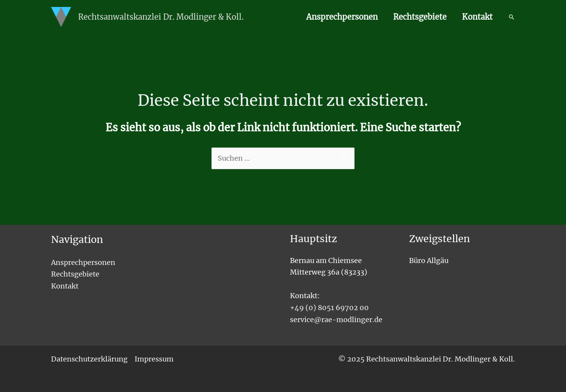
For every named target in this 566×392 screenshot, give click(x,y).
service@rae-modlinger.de (336, 320)
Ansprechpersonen (342, 17)
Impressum (154, 359)
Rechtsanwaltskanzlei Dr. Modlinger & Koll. (161, 17)
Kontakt (477, 17)
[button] (511, 17)
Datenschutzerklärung (89, 359)
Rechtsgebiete (420, 17)
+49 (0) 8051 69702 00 (329, 308)
